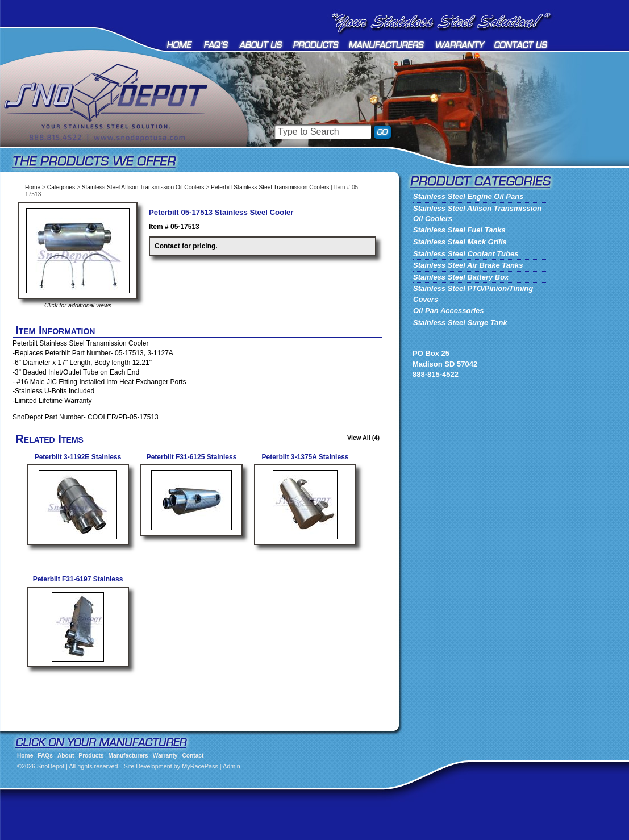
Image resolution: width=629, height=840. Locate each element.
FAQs (216, 45)
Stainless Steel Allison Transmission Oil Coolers (143, 187)
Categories (61, 187)
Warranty (460, 45)
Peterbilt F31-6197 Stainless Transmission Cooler (78, 583)
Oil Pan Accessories (449, 311)
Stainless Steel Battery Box (461, 277)
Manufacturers (387, 45)
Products (316, 45)
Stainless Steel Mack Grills (460, 242)
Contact (521, 45)
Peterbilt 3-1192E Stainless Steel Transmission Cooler (78, 461)
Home (180, 45)
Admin (232, 766)
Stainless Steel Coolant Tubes (466, 254)
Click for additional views (78, 305)
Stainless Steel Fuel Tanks (459, 230)
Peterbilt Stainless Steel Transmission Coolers (270, 187)
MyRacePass (200, 766)
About (261, 45)
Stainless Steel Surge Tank (460, 323)
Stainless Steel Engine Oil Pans (468, 196)
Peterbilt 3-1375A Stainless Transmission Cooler (305, 461)
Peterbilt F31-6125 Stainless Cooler (192, 461)
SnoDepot (119, 119)
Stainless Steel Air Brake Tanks (468, 265)
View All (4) (363, 438)
